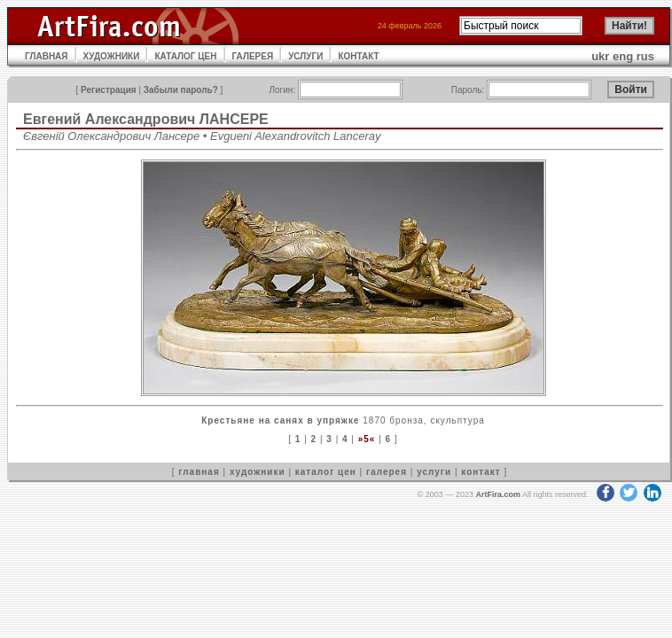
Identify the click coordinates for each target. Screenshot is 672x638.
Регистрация (109, 90)
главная (199, 472)
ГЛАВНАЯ (47, 56)
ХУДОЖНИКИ (112, 56)
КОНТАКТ (358, 56)
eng (623, 56)
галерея (387, 472)
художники (258, 472)
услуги (434, 472)
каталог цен (326, 472)
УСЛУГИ (305, 56)
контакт (481, 472)
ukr (600, 56)
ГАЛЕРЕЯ (253, 56)
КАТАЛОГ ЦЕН (185, 56)
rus (645, 56)
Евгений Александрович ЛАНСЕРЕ (146, 119)
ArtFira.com (498, 494)
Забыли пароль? (181, 90)
